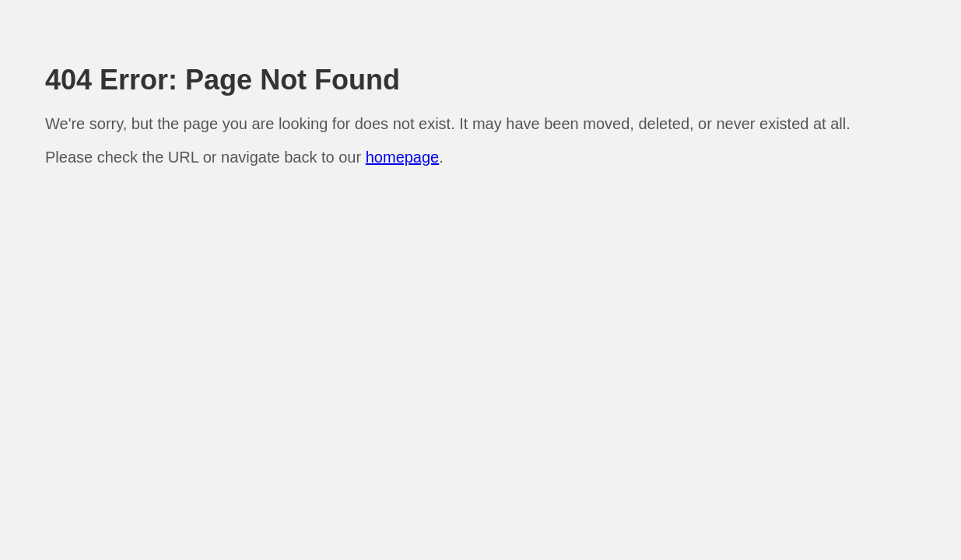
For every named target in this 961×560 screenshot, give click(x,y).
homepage (403, 157)
